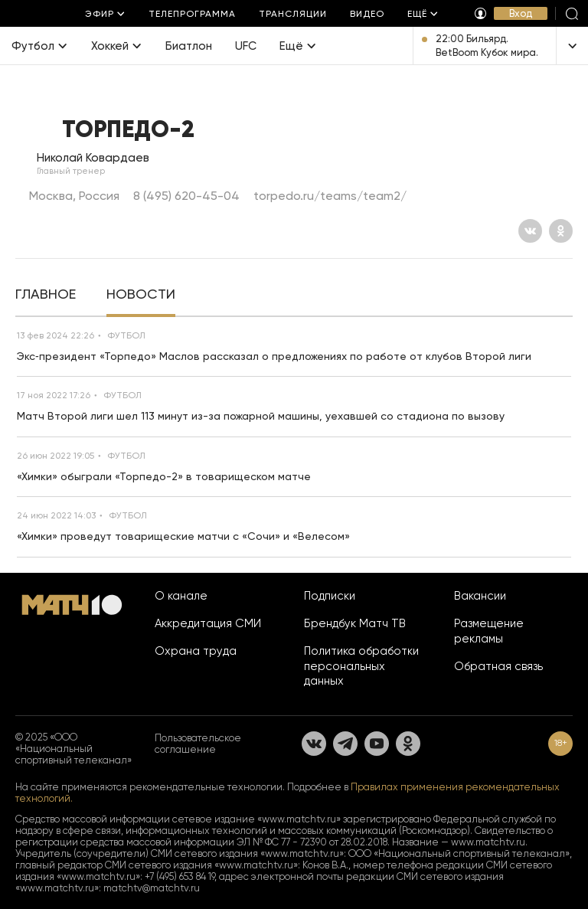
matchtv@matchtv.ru (152, 888)
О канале (181, 596)
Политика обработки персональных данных (361, 666)
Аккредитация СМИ (208, 623)
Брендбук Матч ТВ (355, 623)
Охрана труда (196, 651)
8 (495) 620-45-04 (186, 196)
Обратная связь (498, 666)
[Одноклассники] (561, 231)
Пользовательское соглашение (198, 744)
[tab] (46, 296)
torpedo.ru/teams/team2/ (330, 196)
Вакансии (480, 596)
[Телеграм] (345, 744)
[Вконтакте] (530, 231)
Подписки (330, 596)
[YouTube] (377, 744)
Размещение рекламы (489, 631)
